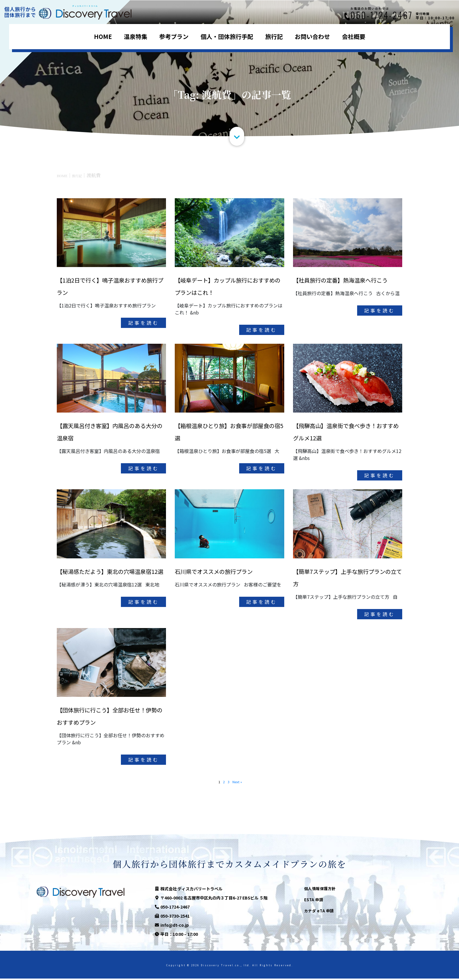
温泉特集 (136, 36)
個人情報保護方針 (320, 890)
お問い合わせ (312, 36)
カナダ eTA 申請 (319, 912)
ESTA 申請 (314, 901)
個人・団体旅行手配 (227, 36)
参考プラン (174, 36)
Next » (239, 783)
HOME (103, 36)
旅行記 (274, 36)
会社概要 (354, 36)
